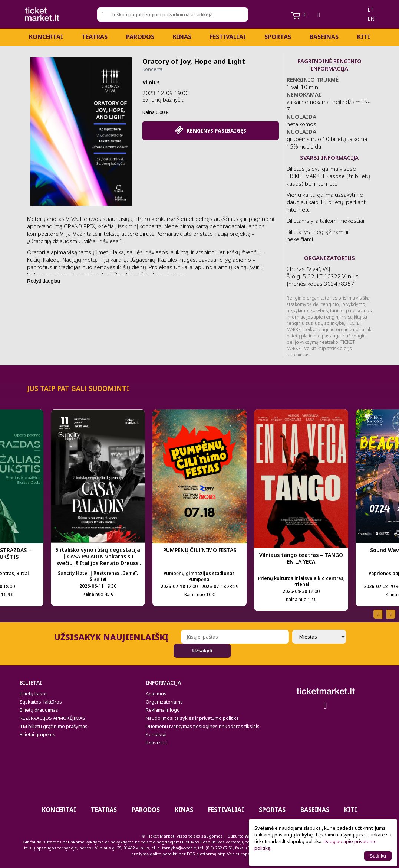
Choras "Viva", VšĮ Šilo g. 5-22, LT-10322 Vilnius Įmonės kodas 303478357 (323, 276)
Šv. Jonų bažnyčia (163, 99)
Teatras (95, 37)
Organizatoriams (164, 702)
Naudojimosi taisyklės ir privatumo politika (192, 718)
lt (371, 9)
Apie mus (156, 694)
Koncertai (46, 37)
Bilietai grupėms (37, 734)
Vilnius (151, 82)
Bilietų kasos (34, 694)
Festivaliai (228, 37)
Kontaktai (156, 734)
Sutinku (378, 856)
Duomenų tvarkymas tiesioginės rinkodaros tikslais (203, 726)
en (371, 19)
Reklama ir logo (163, 710)
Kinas (182, 37)
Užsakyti (202, 651)
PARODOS (140, 37)
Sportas (278, 37)
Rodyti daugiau (44, 281)
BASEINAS (324, 37)
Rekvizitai (156, 743)
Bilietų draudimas (39, 710)
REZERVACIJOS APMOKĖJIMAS (52, 718)
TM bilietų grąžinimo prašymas (54, 726)
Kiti (364, 37)
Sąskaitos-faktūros (41, 702)
